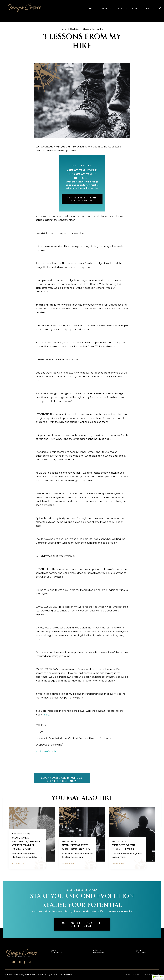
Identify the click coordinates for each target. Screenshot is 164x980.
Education (121, 8)
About (91, 8)
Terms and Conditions (63, 974)
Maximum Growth (46, 751)
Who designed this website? (142, 974)
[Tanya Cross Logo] (20, 8)
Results (136, 8)
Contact (150, 8)
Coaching (105, 8)
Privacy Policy (44, 974)
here (47, 715)
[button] (158, 978)
